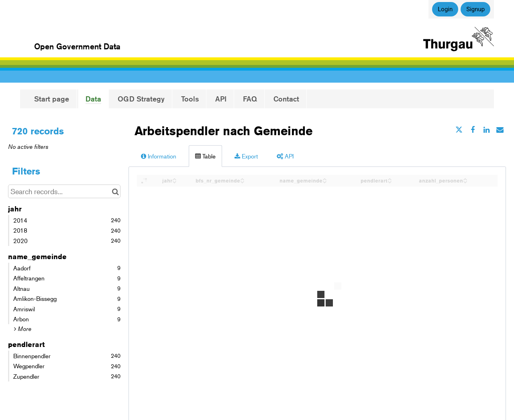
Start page (52, 99)
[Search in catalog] (115, 191)
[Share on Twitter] (459, 130)
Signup (475, 9)
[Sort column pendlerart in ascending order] (390, 178)
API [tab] (285, 156)
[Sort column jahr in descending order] (174, 181)
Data (93, 99)
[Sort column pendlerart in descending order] (390, 181)
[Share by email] (500, 130)
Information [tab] (159, 156)
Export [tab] (246, 156)
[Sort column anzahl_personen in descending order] (465, 181)
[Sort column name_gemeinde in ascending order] (324, 178)
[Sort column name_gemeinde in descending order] (324, 181)
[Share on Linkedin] (486, 130)
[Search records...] (64, 191)
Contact (286, 99)
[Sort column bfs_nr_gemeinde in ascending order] (242, 178)
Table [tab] (205, 156)
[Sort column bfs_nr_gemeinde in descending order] (242, 181)
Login (445, 9)
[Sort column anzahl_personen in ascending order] (465, 178)
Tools (190, 99)
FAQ (250, 99)
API (221, 99)
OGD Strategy (141, 99)
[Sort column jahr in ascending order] (174, 178)
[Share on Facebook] (473, 130)
